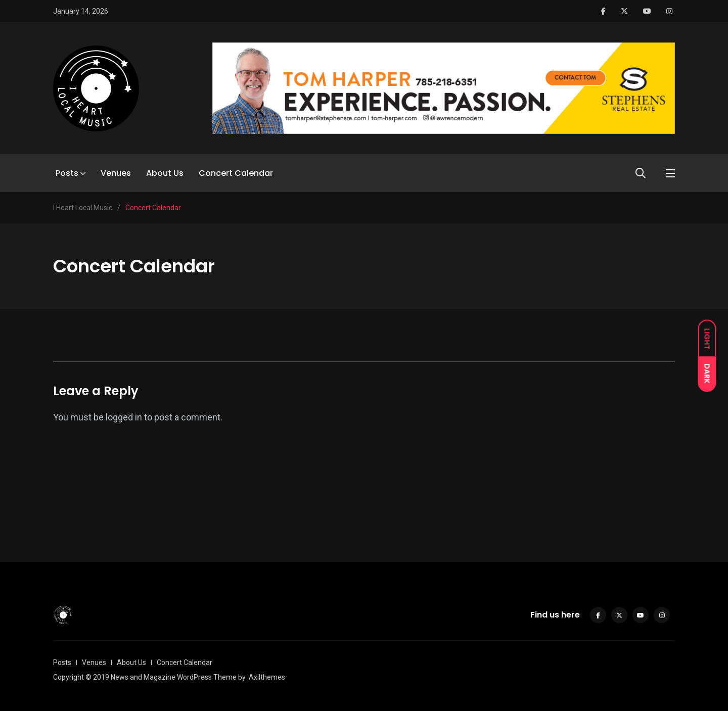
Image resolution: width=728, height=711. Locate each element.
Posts (67, 173)
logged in (124, 417)
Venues (116, 173)
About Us (165, 173)
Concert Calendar (236, 173)
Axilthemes (267, 677)
